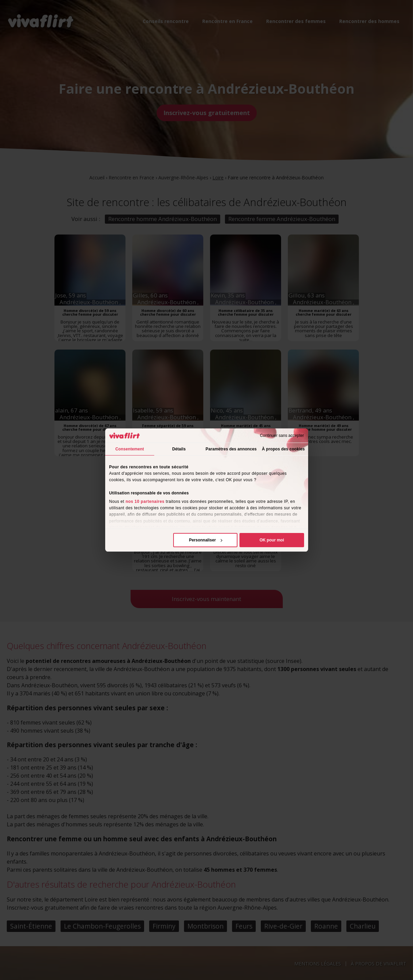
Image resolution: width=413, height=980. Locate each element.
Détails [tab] (179, 449)
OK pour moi (272, 540)
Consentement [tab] (130, 449)
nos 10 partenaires (145, 502)
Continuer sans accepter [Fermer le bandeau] (282, 436)
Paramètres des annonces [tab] (231, 449)
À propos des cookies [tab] (283, 449)
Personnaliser (206, 540)
